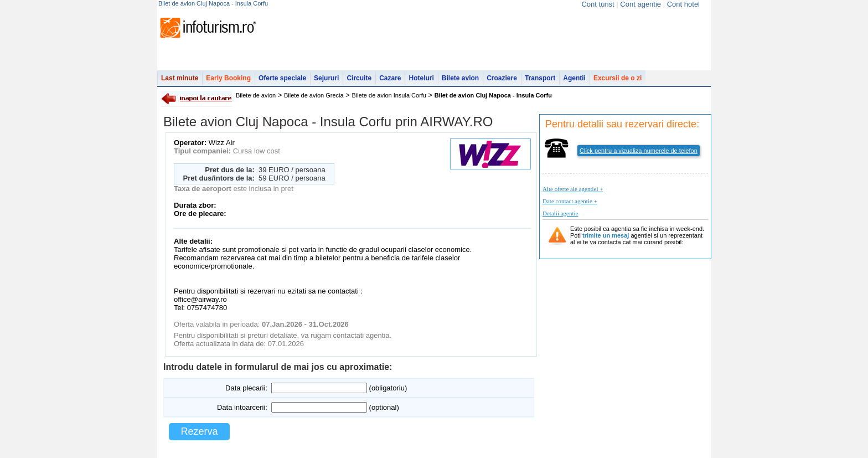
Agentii (574, 78)
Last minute (180, 78)
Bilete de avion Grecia (314, 95)
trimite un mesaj (606, 235)
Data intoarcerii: (242, 407)
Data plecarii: (246, 388)
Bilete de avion (256, 95)
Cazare (390, 78)
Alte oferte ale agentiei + (573, 189)
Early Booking (228, 78)
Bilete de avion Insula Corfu (389, 95)
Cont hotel (683, 4)
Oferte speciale (282, 78)
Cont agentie (640, 4)
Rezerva (199, 431)
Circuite (359, 78)
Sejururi (326, 78)
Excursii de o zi (618, 78)
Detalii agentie (560, 213)
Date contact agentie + (570, 201)
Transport (540, 78)
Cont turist (598, 4)
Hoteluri (421, 78)
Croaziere (502, 78)
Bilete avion (460, 78)
